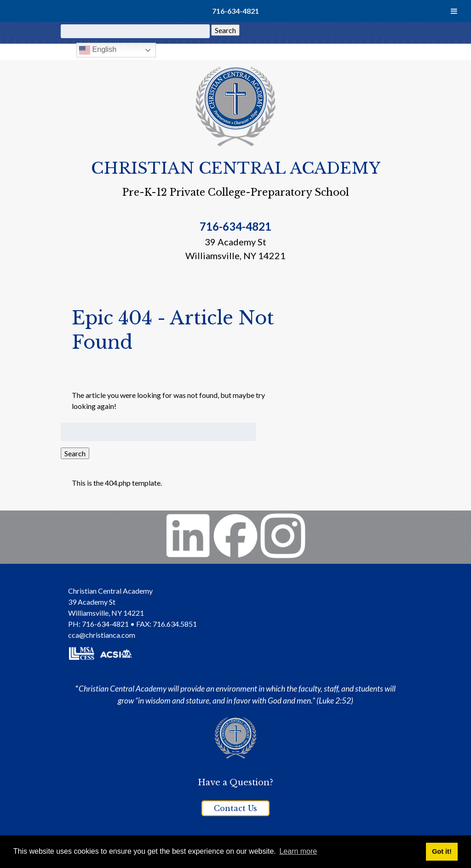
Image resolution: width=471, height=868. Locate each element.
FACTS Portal (369, 49)
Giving (302, 49)
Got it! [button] (442, 851)
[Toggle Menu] (454, 11)
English (98, 50)
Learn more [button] (298, 851)
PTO (330, 49)
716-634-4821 (235, 11)
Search (225, 30)
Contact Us (235, 808)
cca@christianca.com (102, 635)
